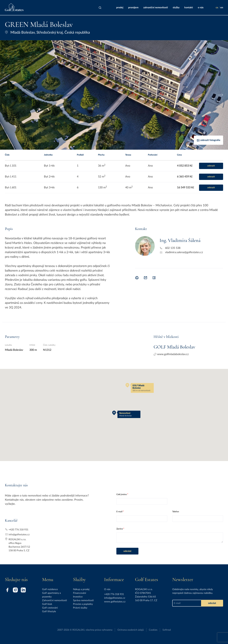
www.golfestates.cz (115, 602)
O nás (201, 8)
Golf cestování (50, 608)
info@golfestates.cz (19, 535)
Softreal (167, 630)
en (222, 8)
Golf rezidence (50, 589)
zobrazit (211, 166)
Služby (176, 8)
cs (217, 8)
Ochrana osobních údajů (131, 630)
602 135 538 (173, 248)
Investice (78, 597)
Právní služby (80, 608)
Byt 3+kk (49, 188)
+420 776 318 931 (18, 530)
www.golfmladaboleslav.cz (171, 354)
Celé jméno (122, 494)
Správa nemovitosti (83, 600)
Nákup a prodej (81, 589)
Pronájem (133, 8)
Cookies (153, 630)
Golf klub (47, 604)
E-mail (119, 512)
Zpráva (120, 529)
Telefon (176, 512)
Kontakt (189, 8)
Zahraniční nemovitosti (156, 8)
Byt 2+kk (49, 177)
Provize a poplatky (83, 604)
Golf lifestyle (49, 611)
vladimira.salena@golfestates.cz (184, 252)
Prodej (120, 8)
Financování (80, 593)
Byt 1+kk (49, 166)
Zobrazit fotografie (208, 140)
